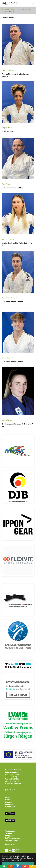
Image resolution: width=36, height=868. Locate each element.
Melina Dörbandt (8, 420)
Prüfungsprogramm (13, 838)
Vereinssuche (10, 831)
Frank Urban (6, 184)
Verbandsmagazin (12, 840)
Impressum (10, 804)
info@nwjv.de (16, 784)
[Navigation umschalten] (33, 3)
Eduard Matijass (8, 70)
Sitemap (8, 802)
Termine (8, 833)
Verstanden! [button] (18, 864)
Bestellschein (10, 844)
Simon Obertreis (8, 358)
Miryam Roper (7, 128)
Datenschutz (10, 807)
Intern (8, 797)
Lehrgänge (9, 836)
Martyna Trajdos (8, 239)
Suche (8, 800)
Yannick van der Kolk (9, 298)
